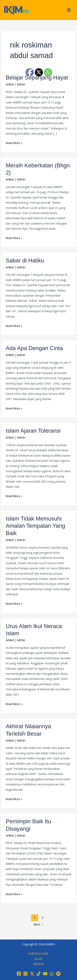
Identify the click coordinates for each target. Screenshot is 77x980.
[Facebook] (19, 974)
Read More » (14, 143)
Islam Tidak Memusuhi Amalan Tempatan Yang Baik (35, 526)
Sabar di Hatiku (25, 260)
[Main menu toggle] (69, 10)
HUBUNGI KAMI (38, 953)
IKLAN (38, 959)
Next (39, 924)
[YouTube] (45, 974)
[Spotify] (58, 974)
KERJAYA (39, 964)
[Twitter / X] (32, 974)
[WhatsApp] (52, 974)
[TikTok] (39, 974)
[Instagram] (25, 974)
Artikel (10, 84)
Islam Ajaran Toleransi (33, 431)
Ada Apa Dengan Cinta (34, 348)
